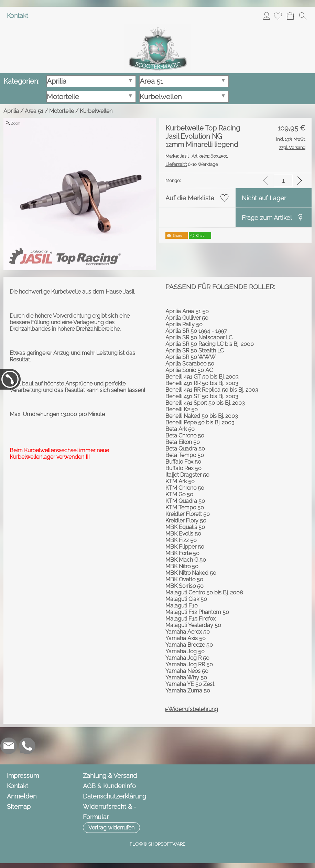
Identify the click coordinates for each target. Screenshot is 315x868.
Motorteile (62, 111)
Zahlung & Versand (110, 776)
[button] (303, 16)
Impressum (23, 776)
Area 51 (34, 111)
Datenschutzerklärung (115, 796)
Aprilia (11, 111)
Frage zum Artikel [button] (267, 218)
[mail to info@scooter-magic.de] (9, 746)
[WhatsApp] (27, 746)
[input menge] (283, 181)
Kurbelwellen (96, 111)
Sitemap (19, 807)
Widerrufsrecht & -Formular (110, 812)
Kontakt (18, 16)
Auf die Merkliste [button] (190, 198)
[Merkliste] (278, 16)
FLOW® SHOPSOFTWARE (157, 844)
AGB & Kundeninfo (109, 786)
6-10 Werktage (192, 164)
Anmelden (267, 16)
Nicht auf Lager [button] (264, 198)
